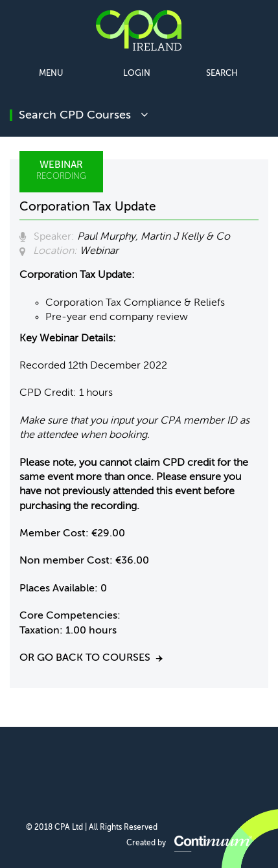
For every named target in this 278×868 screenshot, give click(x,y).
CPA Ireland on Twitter (138, 769)
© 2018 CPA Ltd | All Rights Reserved (92, 828)
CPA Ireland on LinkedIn (107, 769)
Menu (51, 74)
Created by (189, 843)
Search (222, 74)
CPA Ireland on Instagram (201, 769)
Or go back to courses (85, 658)
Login (137, 74)
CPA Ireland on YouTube (169, 769)
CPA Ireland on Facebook (76, 769)
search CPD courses (83, 115)
